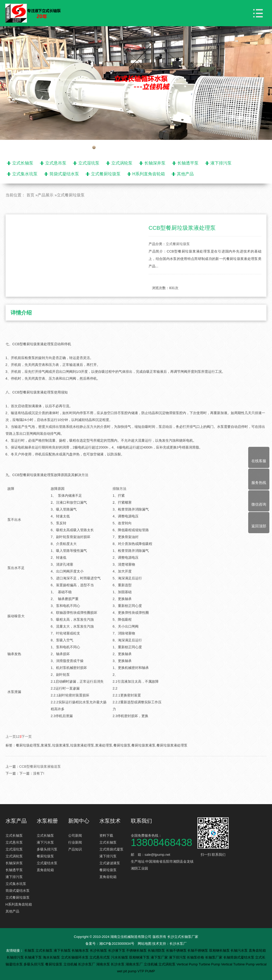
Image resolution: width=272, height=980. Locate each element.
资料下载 (106, 836)
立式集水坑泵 (25, 174)
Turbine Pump (210, 964)
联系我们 (141, 821)
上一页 (11, 752)
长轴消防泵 (157, 950)
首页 (30, 210)
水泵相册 (47, 821)
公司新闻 (75, 836)
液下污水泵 (45, 842)
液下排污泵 (221, 163)
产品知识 (75, 849)
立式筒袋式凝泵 (111, 849)
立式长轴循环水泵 (75, 957)
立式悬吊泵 (56, 163)
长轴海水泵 (81, 950)
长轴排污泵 (16, 957)
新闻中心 (79, 821)
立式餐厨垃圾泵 (106, 174)
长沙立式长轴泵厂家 (183, 937)
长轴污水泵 (240, 950)
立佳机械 (71, 964)
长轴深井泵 (155, 163)
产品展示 (45, 210)
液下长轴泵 (63, 950)
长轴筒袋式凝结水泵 (239, 957)
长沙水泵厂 (178, 944)
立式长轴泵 (23, 163)
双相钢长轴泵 (220, 950)
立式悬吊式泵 (100, 957)
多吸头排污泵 (47, 849)
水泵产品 (16, 821)
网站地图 (145, 944)
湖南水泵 (104, 964)
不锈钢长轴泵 (137, 950)
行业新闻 (75, 842)
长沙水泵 (118, 964)
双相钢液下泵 (140, 957)
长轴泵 (30, 950)
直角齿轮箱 (45, 870)
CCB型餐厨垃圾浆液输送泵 (40, 782)
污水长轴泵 (120, 957)
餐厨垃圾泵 (45, 856)
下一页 (27, 752)
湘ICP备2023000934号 (117, 944)
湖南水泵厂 (135, 964)
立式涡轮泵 (122, 163)
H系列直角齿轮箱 (149, 174)
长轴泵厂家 (214, 957)
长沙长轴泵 (99, 950)
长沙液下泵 (117, 950)
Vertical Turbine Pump (238, 964)
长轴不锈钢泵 (177, 950)
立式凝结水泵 (47, 863)
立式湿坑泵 (89, 163)
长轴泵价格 (196, 957)
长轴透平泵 (188, 163)
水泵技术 (110, 821)
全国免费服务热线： (163, 840)
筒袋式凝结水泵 (64, 174)
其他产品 (185, 174)
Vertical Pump (188, 964)
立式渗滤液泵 (110, 863)
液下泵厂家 (160, 957)
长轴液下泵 (34, 957)
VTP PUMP (146, 971)
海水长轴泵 (52, 957)
